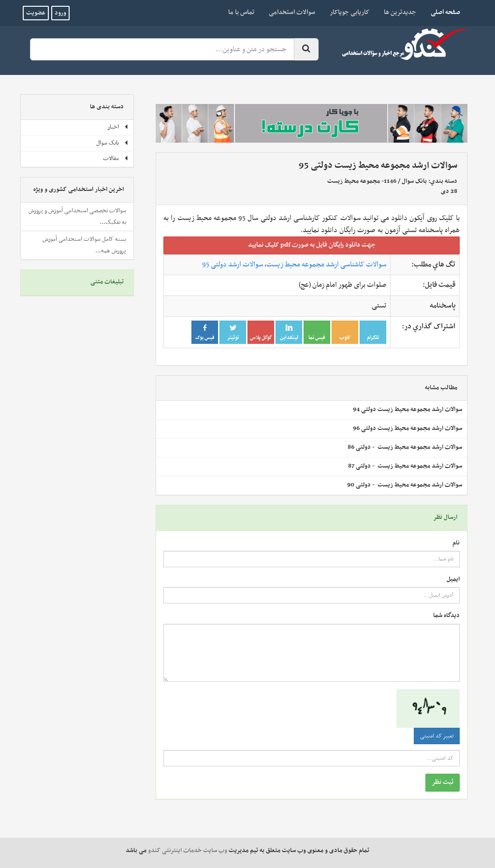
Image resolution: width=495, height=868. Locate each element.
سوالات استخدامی (292, 12)
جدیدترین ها (400, 12)
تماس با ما (241, 12)
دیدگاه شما (446, 616)
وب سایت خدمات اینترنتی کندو (188, 851)
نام (456, 543)
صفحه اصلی (442, 12)
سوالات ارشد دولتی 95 (233, 265)
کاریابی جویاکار (349, 12)
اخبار (118, 127)
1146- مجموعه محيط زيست (362, 181)
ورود (60, 13)
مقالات (116, 159)
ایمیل (453, 580)
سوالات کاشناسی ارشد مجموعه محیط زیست (326, 265)
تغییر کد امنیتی (437, 736)
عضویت (36, 13)
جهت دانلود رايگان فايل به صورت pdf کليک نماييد (312, 245)
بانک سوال (414, 181)
